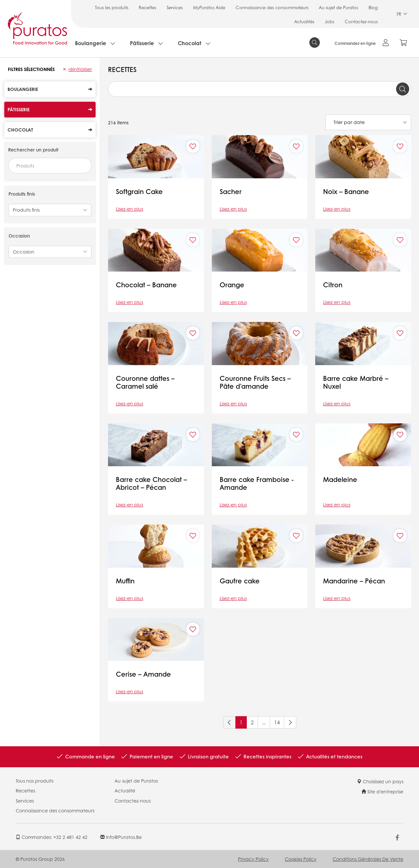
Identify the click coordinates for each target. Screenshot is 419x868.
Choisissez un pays (380, 781)
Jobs (329, 21)
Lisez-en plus (129, 209)
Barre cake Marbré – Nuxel (356, 382)
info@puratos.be (121, 837)
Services (175, 7)
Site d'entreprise (382, 791)
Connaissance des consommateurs (272, 7)
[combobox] (50, 166)
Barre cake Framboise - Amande (257, 483)
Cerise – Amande (143, 674)
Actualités (304, 21)
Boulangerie (91, 43)
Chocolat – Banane (146, 285)
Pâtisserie (142, 43)
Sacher (231, 191)
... (264, 722)
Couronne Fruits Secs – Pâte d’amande (255, 382)
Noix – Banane (346, 191)
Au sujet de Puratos (338, 7)
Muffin (125, 581)
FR (402, 14)
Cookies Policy (301, 859)
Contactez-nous (361, 21)
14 (277, 722)
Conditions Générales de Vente (368, 859)
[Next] (290, 722)
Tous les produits (112, 7)
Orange (232, 285)
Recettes (147, 7)
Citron (333, 285)
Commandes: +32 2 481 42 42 (52, 837)
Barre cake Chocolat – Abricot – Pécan (151, 483)
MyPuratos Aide (209, 7)
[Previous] (229, 722)
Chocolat (190, 43)
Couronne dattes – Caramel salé (145, 382)
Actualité (125, 790)
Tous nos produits (35, 781)
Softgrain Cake (139, 191)
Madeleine (340, 479)
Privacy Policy (253, 859)
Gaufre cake (240, 581)
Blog (373, 7)
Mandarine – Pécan (354, 581)
